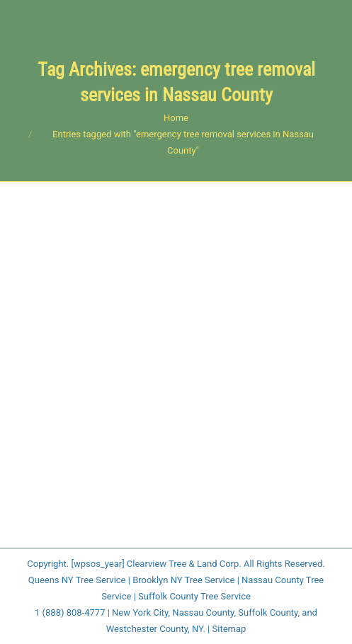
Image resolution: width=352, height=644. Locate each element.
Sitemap (229, 629)
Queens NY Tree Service (77, 580)
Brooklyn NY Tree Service (183, 580)
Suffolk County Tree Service (194, 596)
